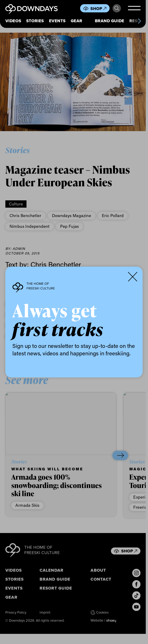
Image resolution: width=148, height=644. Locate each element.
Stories (35, 21)
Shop (98, 9)
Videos (13, 21)
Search (117, 8)
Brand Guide (110, 21)
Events (57, 21)
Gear (77, 21)
